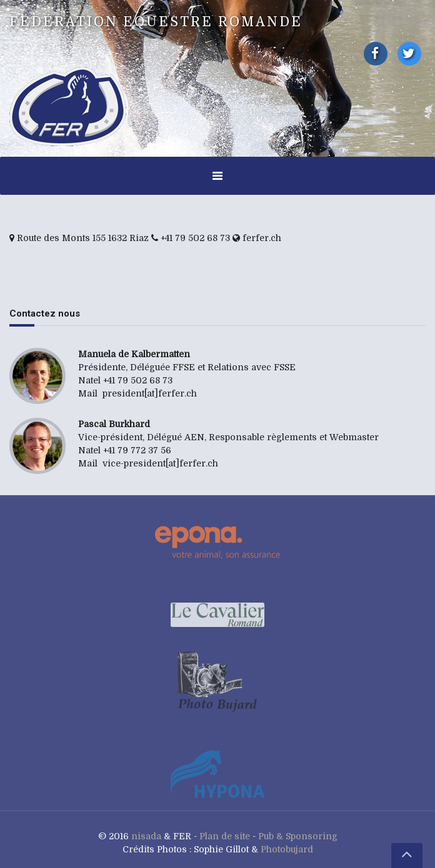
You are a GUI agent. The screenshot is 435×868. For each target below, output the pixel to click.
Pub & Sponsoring (298, 836)
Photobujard (287, 849)
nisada (146, 836)
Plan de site (225, 836)
